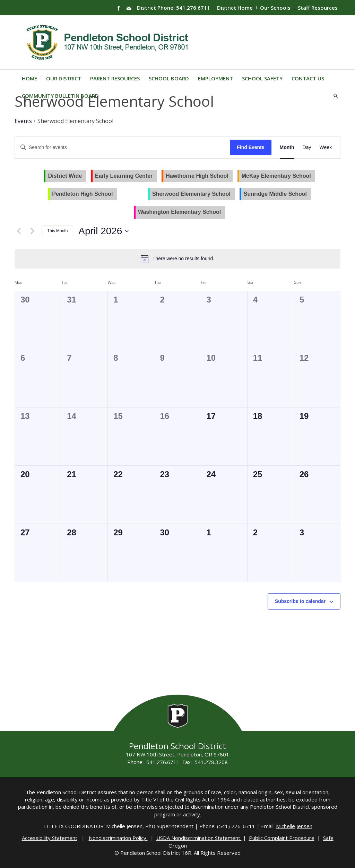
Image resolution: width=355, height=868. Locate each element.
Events (23, 121)
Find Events (250, 147)
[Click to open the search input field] (333, 96)
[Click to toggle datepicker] (103, 231)
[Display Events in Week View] (326, 147)
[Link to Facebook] (119, 8)
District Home (235, 8)
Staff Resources (318, 8)
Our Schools (275, 8)
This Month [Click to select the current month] (57, 231)
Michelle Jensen (294, 826)
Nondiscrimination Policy (118, 838)
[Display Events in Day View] (307, 147)
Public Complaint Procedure (282, 838)
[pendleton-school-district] (108, 42)
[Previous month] (19, 231)
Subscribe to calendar (300, 601)
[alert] (183, 259)
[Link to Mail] (129, 8)
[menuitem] (235, 8)
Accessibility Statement (50, 838)
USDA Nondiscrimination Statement (199, 838)
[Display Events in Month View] (287, 147)
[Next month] (32, 231)
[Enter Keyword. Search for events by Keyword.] (122, 147)
